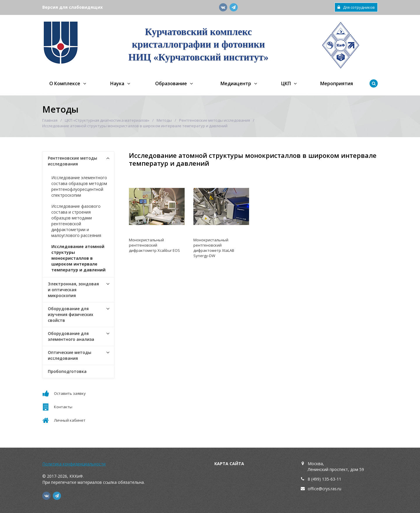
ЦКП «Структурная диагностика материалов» (107, 120)
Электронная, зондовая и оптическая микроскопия (73, 290)
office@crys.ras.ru (324, 489)
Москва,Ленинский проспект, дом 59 (336, 466)
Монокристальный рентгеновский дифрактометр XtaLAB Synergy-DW (214, 248)
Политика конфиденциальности (74, 464)
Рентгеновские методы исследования (215, 120)
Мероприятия (337, 83)
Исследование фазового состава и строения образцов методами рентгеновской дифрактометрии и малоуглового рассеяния (76, 221)
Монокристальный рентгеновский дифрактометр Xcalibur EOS (154, 245)
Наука (117, 83)
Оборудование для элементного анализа (71, 336)
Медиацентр (236, 83)
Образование (171, 83)
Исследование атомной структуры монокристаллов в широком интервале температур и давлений (78, 258)
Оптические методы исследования (70, 355)
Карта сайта (229, 464)
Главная (50, 120)
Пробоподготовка (67, 371)
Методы (164, 120)
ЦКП (286, 83)
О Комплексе (65, 83)
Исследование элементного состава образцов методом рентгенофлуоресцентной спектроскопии (79, 186)
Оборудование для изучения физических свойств (71, 314)
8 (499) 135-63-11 (324, 479)
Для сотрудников (356, 7)
